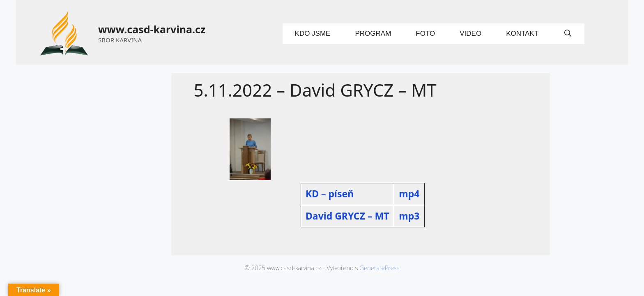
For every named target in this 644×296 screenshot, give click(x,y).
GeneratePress (379, 268)
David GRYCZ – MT (347, 216)
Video (470, 34)
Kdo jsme (313, 34)
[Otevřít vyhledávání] (568, 34)
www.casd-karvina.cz (152, 29)
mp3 (409, 216)
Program (373, 34)
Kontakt (522, 34)
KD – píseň (330, 194)
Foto (425, 34)
